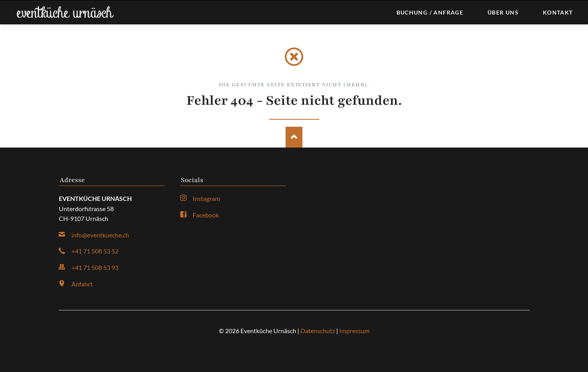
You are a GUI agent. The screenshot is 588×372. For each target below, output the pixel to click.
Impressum (354, 331)
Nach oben (294, 137)
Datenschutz (318, 331)
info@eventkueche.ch (100, 235)
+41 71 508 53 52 (95, 251)
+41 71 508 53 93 (95, 267)
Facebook (206, 215)
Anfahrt (82, 284)
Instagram (206, 198)
